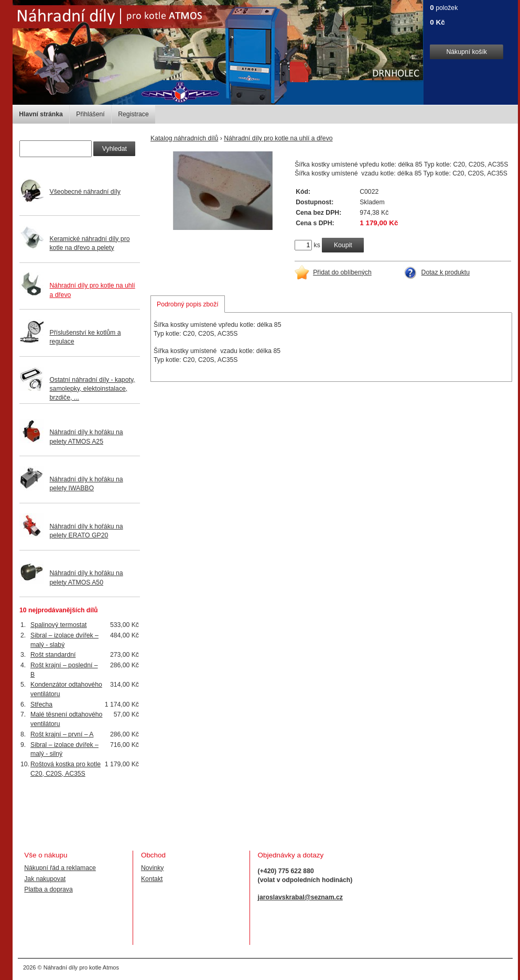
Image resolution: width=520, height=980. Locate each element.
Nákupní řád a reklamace (60, 868)
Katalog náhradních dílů (184, 138)
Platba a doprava (48, 889)
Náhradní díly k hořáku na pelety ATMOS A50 (86, 577)
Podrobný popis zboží (188, 304)
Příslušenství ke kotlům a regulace (85, 337)
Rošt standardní (53, 655)
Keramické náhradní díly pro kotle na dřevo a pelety (90, 243)
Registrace (133, 114)
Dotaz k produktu (446, 272)
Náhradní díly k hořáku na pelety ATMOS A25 (86, 437)
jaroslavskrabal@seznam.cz (300, 897)
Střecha (41, 704)
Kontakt (152, 879)
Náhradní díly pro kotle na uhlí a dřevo (278, 138)
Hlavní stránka (41, 114)
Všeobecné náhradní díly (85, 192)
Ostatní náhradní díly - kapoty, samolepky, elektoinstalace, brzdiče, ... (93, 389)
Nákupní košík (467, 52)
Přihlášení (90, 114)
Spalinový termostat (58, 625)
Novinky (153, 868)
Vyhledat (115, 149)
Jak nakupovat (45, 879)
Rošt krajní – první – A (62, 734)
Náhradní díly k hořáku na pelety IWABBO (86, 484)
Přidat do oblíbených (342, 272)
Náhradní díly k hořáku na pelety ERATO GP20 (86, 531)
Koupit (343, 245)
